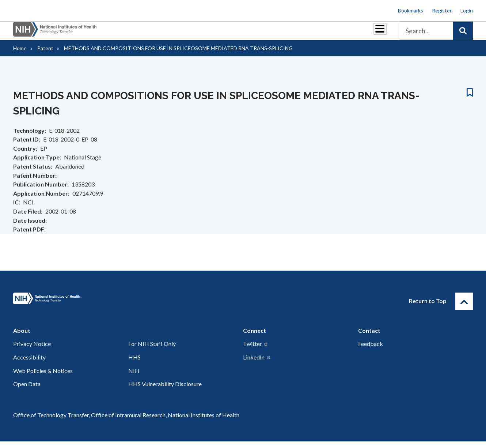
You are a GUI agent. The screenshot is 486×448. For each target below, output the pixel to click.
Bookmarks (411, 10)
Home (20, 55)
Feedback (371, 350)
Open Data (27, 390)
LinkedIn (257, 364)
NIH (134, 377)
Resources (279, 33)
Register (442, 10)
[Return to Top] (464, 308)
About (373, 33)
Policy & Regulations (329, 33)
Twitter (256, 350)
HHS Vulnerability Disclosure (165, 390)
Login (467, 10)
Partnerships (173, 33)
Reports (245, 33)
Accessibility (29, 364)
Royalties (212, 33)
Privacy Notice (32, 350)
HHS (134, 364)
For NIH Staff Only (152, 350)
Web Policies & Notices (43, 377)
